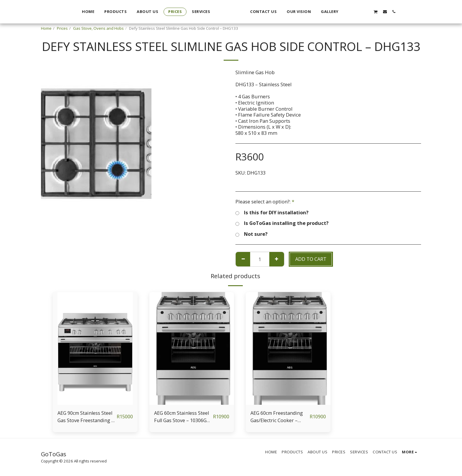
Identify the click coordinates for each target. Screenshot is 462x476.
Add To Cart (311, 259)
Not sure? (251, 234)
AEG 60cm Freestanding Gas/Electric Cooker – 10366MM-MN (277, 417)
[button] (380, 11)
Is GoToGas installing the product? (282, 223)
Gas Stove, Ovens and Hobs (98, 28)
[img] (95, 348)
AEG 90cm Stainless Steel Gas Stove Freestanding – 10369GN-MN (86, 417)
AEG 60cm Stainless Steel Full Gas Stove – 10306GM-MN (182, 417)
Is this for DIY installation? (272, 213)
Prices (62, 28)
